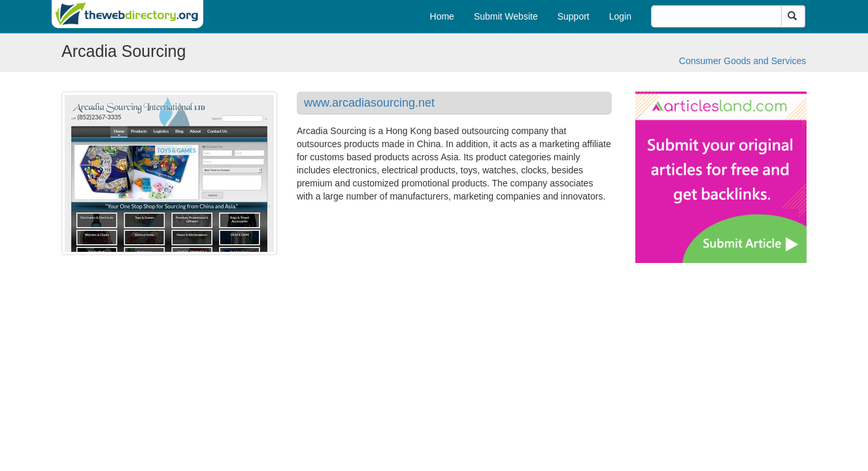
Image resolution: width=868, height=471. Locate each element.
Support (574, 16)
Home (442, 16)
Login (620, 16)
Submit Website (506, 16)
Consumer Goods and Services (743, 61)
